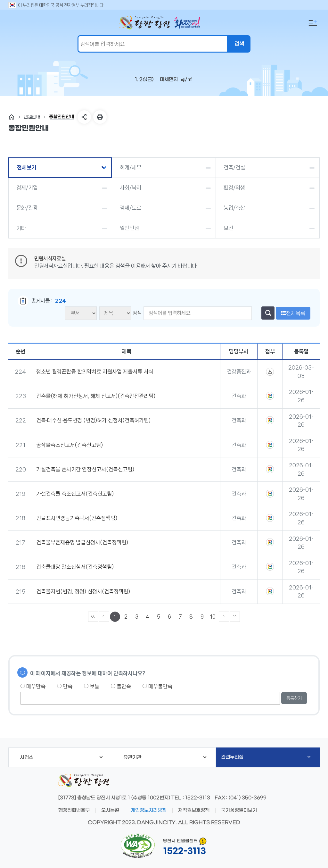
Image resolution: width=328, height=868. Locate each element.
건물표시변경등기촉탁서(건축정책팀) (77, 518)
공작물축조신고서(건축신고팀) (70, 445)
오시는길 (110, 810)
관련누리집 (266, 757)
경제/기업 (27, 188)
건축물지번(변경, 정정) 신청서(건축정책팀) (83, 591)
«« (93, 617)
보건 (228, 228)
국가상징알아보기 (239, 810)
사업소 (61, 757)
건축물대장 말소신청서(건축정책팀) (75, 567)
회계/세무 (131, 167)
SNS (84, 117)
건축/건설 (234, 167)
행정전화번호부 (74, 810)
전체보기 (27, 167)
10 (213, 617)
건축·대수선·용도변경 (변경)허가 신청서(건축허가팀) (93, 420)
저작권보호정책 (194, 810)
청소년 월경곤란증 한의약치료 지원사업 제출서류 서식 (95, 371)
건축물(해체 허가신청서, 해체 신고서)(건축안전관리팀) (96, 396)
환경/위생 (234, 188)
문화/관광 (27, 208)
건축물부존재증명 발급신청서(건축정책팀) (82, 542)
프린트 (100, 117)
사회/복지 (131, 188)
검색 (137, 313)
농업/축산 (234, 208)
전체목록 (293, 313)
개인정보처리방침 (149, 810)
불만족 (121, 686)
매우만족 (33, 686)
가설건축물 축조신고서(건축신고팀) (75, 494)
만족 (65, 686)
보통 (92, 686)
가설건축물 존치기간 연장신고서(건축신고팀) (85, 469)
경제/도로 (131, 208)
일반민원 (129, 228)
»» (235, 617)
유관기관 (165, 757)
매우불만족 (157, 686)
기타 (21, 228)
